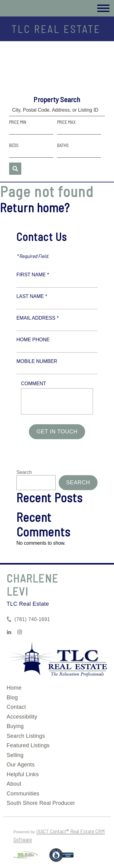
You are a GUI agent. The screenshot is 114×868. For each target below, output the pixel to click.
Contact (16, 707)
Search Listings (26, 736)
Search (24, 472)
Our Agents (21, 765)
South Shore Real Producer (41, 803)
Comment (34, 384)
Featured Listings (28, 745)
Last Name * (32, 296)
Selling (15, 755)
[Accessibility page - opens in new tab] (62, 858)
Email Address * (38, 318)
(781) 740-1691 (32, 619)
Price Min (18, 122)
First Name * (33, 275)
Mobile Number (37, 361)
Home (14, 688)
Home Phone (33, 340)
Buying (15, 726)
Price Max (66, 122)
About (14, 784)
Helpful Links (23, 774)
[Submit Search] (15, 169)
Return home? (35, 207)
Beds (14, 145)
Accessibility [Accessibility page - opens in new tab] (22, 717)
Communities (23, 794)
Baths (63, 145)
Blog (12, 698)
